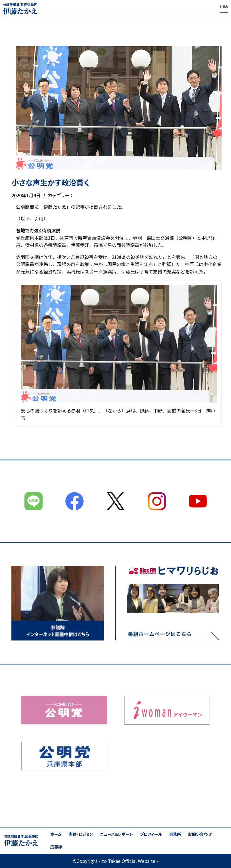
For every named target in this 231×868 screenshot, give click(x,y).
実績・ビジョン (81, 834)
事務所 (175, 834)
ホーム (56, 834)
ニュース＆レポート (116, 834)
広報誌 (56, 847)
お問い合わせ (200, 834)
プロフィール (151, 834)
